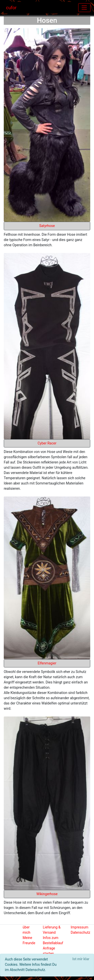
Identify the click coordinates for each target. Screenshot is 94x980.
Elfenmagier (47, 663)
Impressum (79, 927)
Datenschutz (80, 932)
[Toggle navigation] (84, 8)
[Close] (81, 959)
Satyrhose (47, 226)
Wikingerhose (47, 894)
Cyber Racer (47, 443)
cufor (11, 8)
